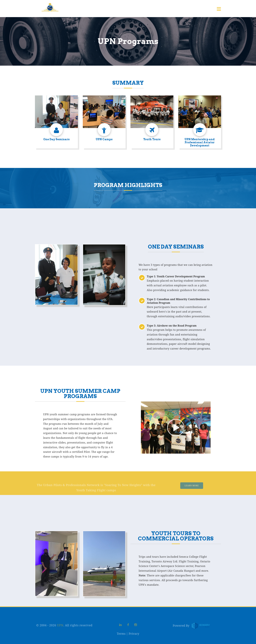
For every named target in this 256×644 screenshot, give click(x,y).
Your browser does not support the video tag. (176, 428)
